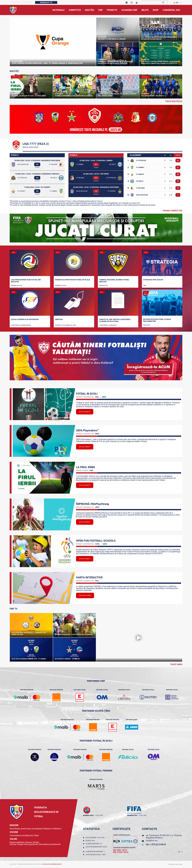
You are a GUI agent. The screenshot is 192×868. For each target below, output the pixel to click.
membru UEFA (88, 815)
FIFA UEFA (147, 325)
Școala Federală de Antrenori (25, 319)
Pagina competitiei (173, 211)
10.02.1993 (99, 815)
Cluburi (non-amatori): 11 (96, 852)
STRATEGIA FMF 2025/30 (153, 280)
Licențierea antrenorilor (21, 325)
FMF (145, 286)
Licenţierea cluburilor (108, 325)
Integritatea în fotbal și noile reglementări (157, 320)
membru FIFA (132, 815)
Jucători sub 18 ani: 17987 (96, 855)
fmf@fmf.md (152, 841)
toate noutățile (174, 101)
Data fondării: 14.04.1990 (95, 838)
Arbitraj (59, 319)
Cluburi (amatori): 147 (94, 844)
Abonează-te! (46, 2)
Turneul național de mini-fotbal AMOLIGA (114, 281)
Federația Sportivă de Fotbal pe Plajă (72, 280)
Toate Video (176, 664)
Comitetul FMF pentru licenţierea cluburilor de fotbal (115, 320)
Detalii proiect (85, 412)
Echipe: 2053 (91, 841)
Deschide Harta (85, 596)
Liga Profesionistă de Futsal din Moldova (26, 281)
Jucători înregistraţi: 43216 (96, 848)
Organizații (103, 286)
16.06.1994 (143, 815)
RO (176, 3)
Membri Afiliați (17, 286)
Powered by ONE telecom (175, 864)
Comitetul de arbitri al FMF (65, 325)
